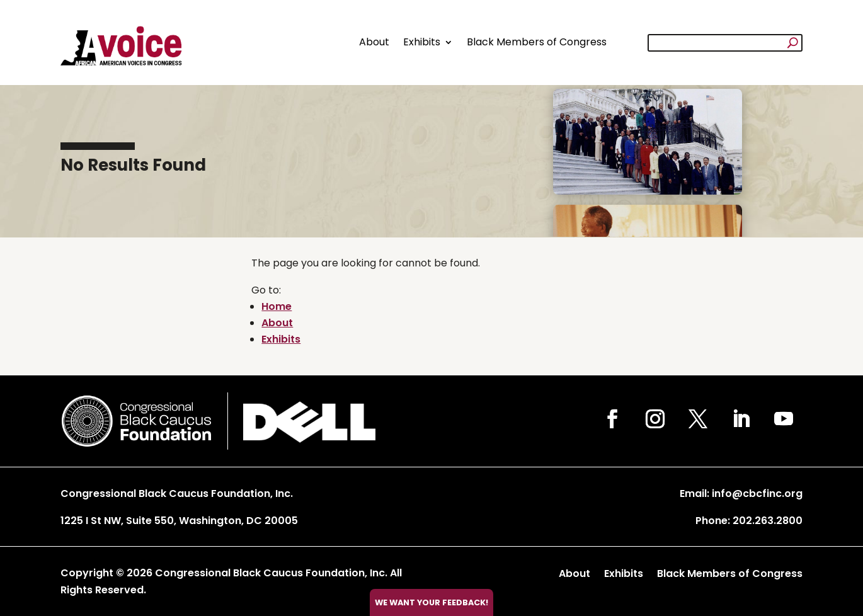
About (374, 42)
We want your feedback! (431, 602)
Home (277, 306)
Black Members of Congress (537, 42)
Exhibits (422, 42)
